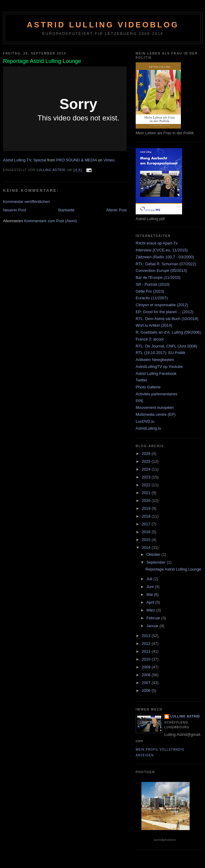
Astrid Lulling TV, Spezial (25, 160)
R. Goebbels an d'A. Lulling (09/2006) (168, 332)
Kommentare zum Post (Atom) (50, 221)
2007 (147, 683)
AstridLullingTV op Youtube (159, 367)
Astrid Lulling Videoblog (103, 25)
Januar (153, 626)
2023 (147, 477)
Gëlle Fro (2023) (150, 291)
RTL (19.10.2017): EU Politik (161, 353)
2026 (147, 454)
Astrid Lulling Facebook (156, 373)
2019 (147, 508)
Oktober (154, 554)
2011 (147, 651)
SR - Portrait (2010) (153, 284)
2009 (147, 667)
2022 (147, 485)
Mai (150, 594)
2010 (147, 659)
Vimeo (109, 160)
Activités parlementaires (156, 394)
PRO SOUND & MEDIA (76, 160)
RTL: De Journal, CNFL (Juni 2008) (166, 346)
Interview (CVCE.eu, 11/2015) (162, 250)
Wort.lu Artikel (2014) (154, 325)
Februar (154, 618)
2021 (147, 493)
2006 (147, 691)
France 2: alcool (150, 339)
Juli (150, 579)
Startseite (66, 210)
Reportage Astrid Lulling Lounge (173, 569)
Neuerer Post (15, 210)
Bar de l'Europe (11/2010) (158, 277)
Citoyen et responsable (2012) (162, 305)
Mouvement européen (155, 408)
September (157, 562)
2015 (147, 540)
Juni (151, 587)
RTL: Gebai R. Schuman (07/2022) (166, 264)
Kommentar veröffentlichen (26, 202)
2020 (147, 501)
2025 (147, 461)
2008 (147, 675)
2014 (147, 548)
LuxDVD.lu (145, 421)
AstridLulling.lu (148, 428)
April (151, 602)
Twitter (141, 380)
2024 (147, 469)
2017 (147, 524)
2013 (147, 636)
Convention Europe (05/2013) (161, 271)
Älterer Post (116, 210)
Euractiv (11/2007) (152, 298)
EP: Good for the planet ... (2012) (165, 312)
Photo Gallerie (148, 387)
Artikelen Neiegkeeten (155, 360)
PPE (140, 401)
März (151, 610)
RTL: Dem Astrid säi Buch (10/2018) (167, 319)
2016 (147, 532)
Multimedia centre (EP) (156, 414)
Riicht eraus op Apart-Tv (157, 243)
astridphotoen (165, 840)
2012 (147, 644)
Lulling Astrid (185, 716)
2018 (147, 516)
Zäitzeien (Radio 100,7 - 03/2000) (165, 257)
